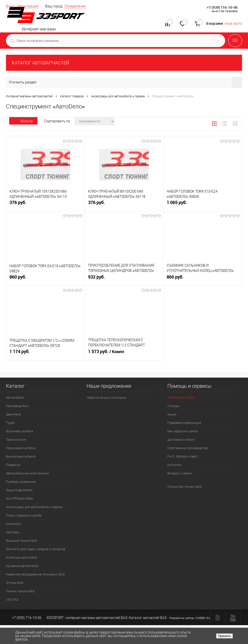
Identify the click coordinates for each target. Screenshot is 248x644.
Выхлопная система (21, 456)
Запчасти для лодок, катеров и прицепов (36, 549)
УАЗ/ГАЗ (12, 600)
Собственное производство (188, 448)
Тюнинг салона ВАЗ (20, 591)
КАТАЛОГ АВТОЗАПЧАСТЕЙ (41, 63)
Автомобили (15, 398)
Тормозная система (21, 448)
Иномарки (14, 524)
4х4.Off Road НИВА (19, 499)
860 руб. (45, 279)
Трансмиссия (16, 440)
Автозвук (13, 532)
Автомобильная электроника (27, 473)
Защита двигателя (19, 490)
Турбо (10, 423)
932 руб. (124, 279)
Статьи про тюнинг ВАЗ (185, 487)
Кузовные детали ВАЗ (22, 566)
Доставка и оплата (181, 440)
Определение (75, 6)
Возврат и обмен (180, 473)
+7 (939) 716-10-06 (222, 7)
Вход (10, 6)
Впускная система (19, 431)
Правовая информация (184, 423)
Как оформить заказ (183, 431)
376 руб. (45, 204)
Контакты (175, 465)
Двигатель (14, 414)
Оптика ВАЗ (15, 583)
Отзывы (173, 406)
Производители (17, 406)
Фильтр (23, 121)
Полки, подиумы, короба (24, 515)
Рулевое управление (21, 482)
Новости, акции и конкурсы (107, 398)
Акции (172, 414)
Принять (224, 636)
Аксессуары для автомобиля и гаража (34, 507)
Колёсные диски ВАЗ (21, 557)
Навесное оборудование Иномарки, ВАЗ (35, 574)
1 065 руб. (203, 204)
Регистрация (28, 6)
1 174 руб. (45, 353)
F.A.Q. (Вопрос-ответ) (183, 456)
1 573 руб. (124, 354)
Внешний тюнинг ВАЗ (22, 541)
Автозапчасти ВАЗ (181, 398)
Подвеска (13, 465)
